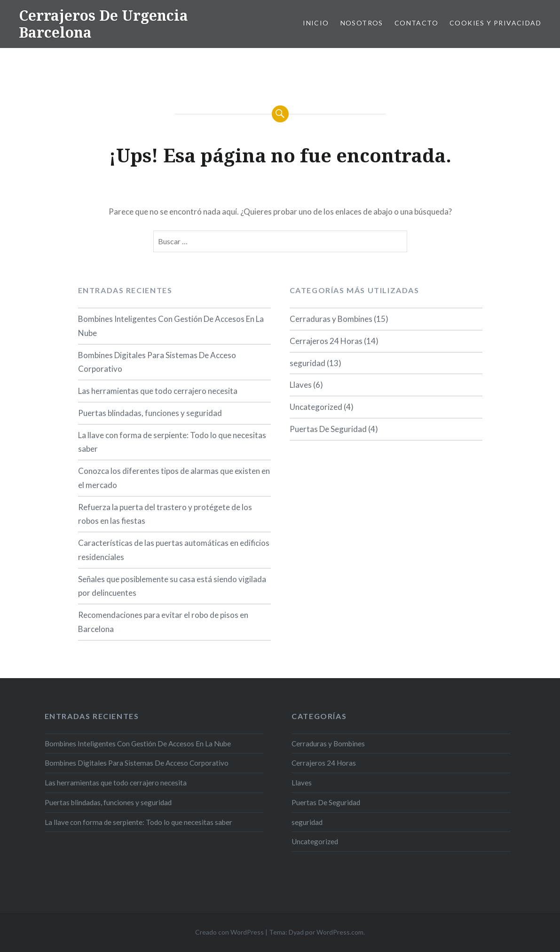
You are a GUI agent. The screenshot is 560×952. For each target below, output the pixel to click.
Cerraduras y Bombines (331, 319)
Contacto (416, 23)
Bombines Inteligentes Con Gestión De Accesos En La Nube (171, 326)
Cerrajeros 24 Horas (326, 341)
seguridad (308, 363)
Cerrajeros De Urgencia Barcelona (103, 24)
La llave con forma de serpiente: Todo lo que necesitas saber (172, 442)
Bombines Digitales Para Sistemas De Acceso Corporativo (157, 362)
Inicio (316, 23)
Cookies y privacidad (495, 23)
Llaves (301, 385)
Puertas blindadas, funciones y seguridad (150, 413)
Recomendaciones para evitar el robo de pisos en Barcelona (163, 622)
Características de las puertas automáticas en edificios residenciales (174, 550)
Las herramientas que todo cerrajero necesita (158, 391)
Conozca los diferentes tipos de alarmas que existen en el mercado (174, 478)
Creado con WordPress (229, 932)
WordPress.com (340, 932)
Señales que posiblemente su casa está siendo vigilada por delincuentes (172, 586)
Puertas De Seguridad (328, 429)
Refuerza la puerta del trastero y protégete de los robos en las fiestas (165, 514)
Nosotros (362, 23)
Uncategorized (316, 407)
